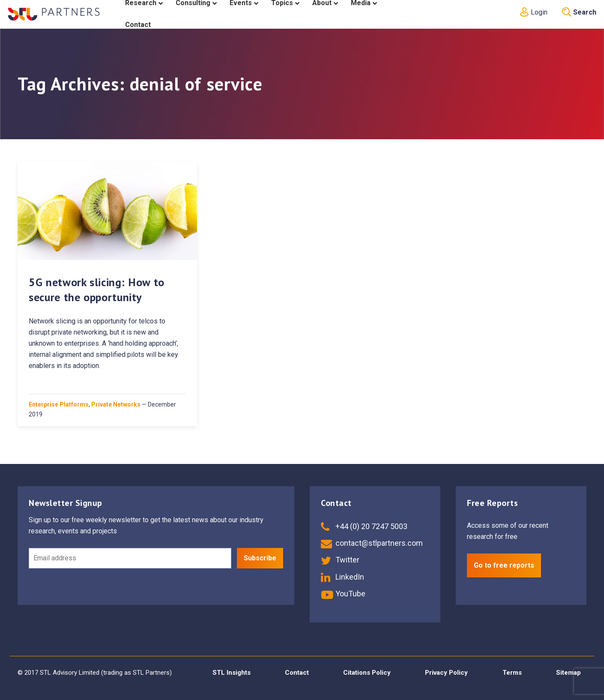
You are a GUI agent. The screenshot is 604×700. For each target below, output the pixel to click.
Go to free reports (504, 565)
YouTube (343, 594)
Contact (297, 673)
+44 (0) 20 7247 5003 (364, 526)
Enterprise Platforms (59, 404)
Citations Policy (367, 673)
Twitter (340, 560)
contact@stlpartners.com (372, 543)
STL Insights (232, 673)
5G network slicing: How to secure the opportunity (97, 290)
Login (533, 12)
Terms (512, 673)
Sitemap (568, 673)
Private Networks (116, 404)
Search (579, 12)
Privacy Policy (446, 673)
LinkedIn (342, 577)
